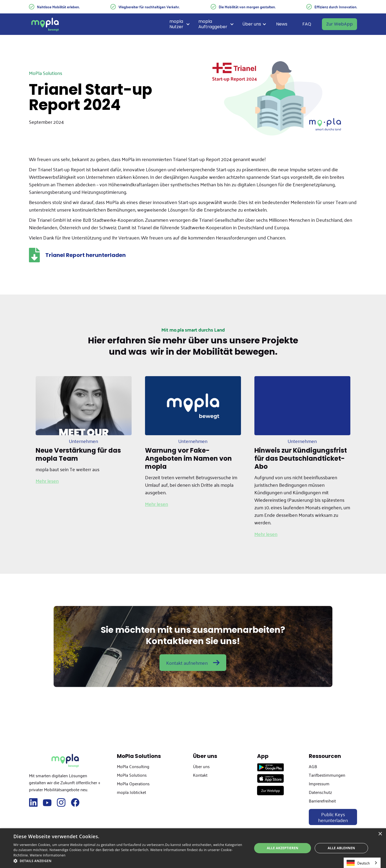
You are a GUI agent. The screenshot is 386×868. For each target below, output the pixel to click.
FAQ (307, 24)
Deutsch (358, 863)
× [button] (380, 834)
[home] (45, 24)
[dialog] (193, 848)
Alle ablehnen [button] (342, 848)
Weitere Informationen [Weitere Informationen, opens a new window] (48, 855)
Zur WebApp (339, 24)
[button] (182, 24)
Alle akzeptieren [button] (283, 848)
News (282, 24)
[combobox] (362, 863)
